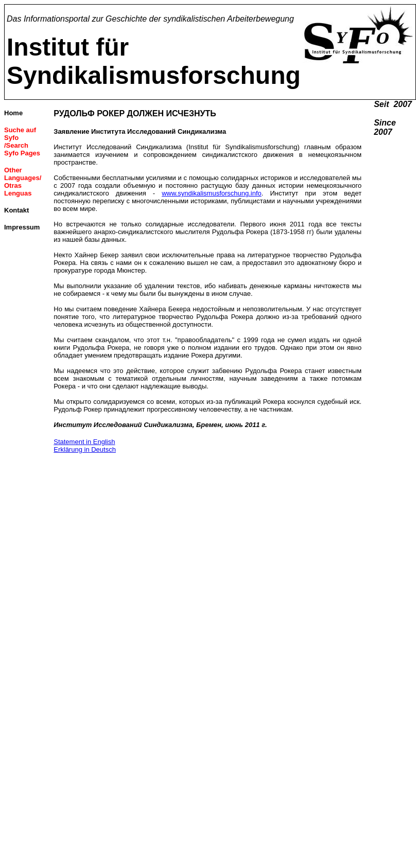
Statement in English (84, 442)
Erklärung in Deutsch (85, 449)
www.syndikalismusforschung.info (212, 193)
